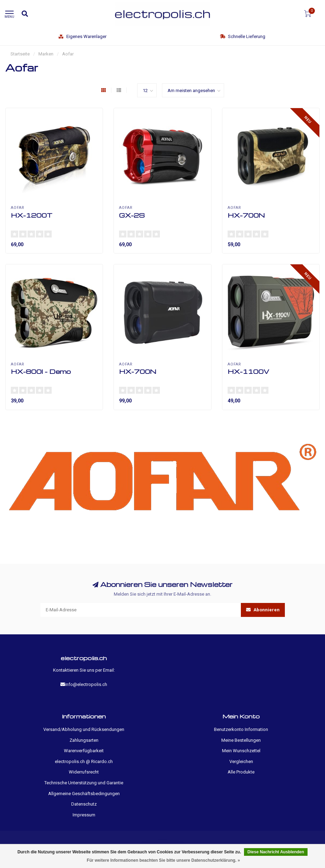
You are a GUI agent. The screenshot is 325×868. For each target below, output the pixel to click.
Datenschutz (84, 804)
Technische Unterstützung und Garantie (84, 783)
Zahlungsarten (84, 740)
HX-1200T (32, 215)
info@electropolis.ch (86, 684)
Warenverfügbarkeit (84, 751)
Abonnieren (263, 610)
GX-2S (132, 215)
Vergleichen (241, 761)
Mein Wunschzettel (241, 751)
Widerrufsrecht (84, 772)
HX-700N (246, 215)
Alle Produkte (241, 772)
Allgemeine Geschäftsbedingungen (84, 794)
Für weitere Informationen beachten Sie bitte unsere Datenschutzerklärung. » (164, 860)
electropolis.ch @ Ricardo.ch (84, 761)
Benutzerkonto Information (241, 729)
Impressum (84, 815)
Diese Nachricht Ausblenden (276, 852)
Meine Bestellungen (241, 740)
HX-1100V (248, 371)
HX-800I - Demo (41, 371)
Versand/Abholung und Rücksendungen (84, 729)
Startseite (20, 54)
